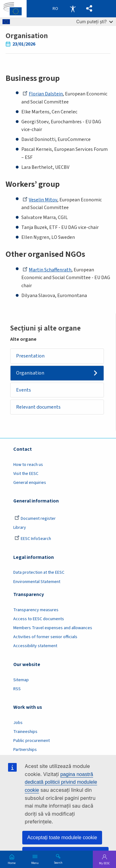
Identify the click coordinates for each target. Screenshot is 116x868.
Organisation (30, 373)
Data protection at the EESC (39, 572)
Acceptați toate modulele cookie (62, 837)
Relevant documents (38, 407)
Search (58, 862)
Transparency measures (36, 610)
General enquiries (30, 483)
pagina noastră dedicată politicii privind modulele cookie (61, 782)
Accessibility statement (35, 646)
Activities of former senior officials (45, 637)
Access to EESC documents (39, 619)
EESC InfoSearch (33, 539)
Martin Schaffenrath (47, 270)
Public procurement (32, 741)
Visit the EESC (26, 474)
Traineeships (25, 732)
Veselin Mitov (40, 200)
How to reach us (28, 465)
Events (24, 390)
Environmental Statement (37, 582)
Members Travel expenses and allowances (53, 628)
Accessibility (73, 9)
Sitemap (21, 680)
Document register (35, 519)
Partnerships (25, 750)
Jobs (18, 723)
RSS (17, 689)
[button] (89, 9)
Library (20, 528)
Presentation (30, 356)
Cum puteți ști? (95, 22)
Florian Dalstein (43, 94)
